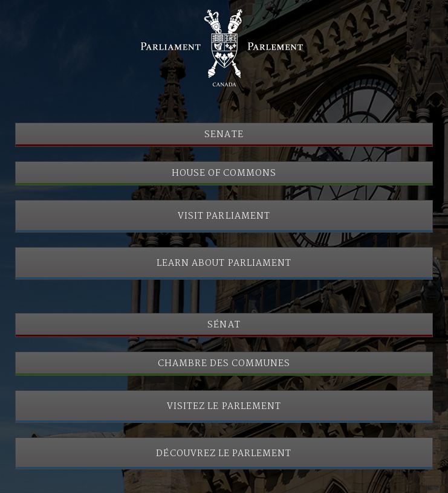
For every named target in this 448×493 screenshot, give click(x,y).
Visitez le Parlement (224, 407)
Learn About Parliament (224, 263)
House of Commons (224, 173)
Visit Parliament (224, 216)
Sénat (224, 325)
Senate (224, 135)
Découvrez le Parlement (224, 454)
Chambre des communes (224, 364)
